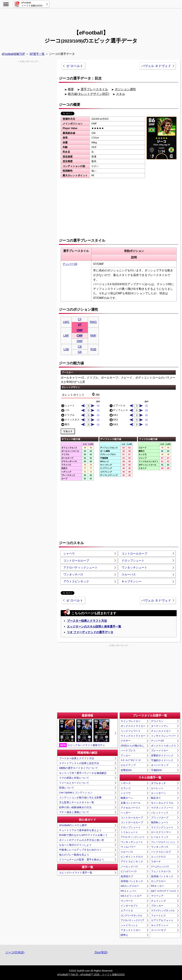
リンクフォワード (131, 731)
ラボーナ (156, 861)
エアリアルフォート (162, 920)
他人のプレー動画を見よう (74, 855)
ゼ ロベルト (75, 66)
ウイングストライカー (133, 736)
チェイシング (158, 901)
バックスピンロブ (161, 852)
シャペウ (69, 554)
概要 (71, 89)
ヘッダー (126, 813)
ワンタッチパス (73, 574)
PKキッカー (158, 886)
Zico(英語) (101, 952)
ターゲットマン (160, 726)
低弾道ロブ (127, 876)
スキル (121, 94)
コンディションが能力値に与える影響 (80, 797)
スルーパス (129, 574)
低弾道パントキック (162, 876)
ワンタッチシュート (134, 567)
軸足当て (156, 798)
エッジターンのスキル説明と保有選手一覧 (94, 626)
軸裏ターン (127, 798)
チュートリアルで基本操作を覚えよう (80, 830)
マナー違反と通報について (74, 812)
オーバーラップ (160, 765)
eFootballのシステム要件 (73, 825)
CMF (80, 336)
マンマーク (127, 901)
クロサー (126, 741)
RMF (93, 336)
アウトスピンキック (76, 581)
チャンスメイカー (161, 731)
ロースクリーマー (161, 832)
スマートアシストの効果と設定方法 (79, 763)
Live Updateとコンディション (76, 792)
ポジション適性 (125, 89)
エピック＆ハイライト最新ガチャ (84, 733)
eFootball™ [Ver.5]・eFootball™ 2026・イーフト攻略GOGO (91, 974)
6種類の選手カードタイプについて (79, 768)
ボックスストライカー (133, 726)
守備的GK (156, 770)
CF (80, 319)
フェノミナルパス (161, 871)
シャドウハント (129, 925)
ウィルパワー (128, 847)
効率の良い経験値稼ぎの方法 (75, 807)
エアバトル (127, 910)
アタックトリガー (131, 930)
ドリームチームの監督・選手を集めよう (82, 860)
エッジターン (158, 793)
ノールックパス (129, 866)
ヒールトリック (160, 837)
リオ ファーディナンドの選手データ (90, 632)
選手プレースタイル (94, 89)
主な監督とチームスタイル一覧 (77, 802)
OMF (80, 330)
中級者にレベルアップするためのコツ (80, 850)
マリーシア (157, 896)
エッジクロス (158, 857)
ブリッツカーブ (160, 818)
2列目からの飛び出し (133, 746)
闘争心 (124, 935)
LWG (66, 322)
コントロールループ (76, 561)
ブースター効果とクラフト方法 (87, 621)
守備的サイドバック (162, 760)
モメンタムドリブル (162, 803)
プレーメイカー (160, 750)
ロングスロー (158, 881)
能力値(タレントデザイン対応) (89, 94)
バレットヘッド (160, 813)
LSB (66, 349)
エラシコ (126, 788)
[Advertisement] (91, 17)
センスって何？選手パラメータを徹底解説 (83, 773)
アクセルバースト (131, 808)
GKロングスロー (130, 886)
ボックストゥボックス (163, 746)
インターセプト (129, 906)
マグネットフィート (162, 808)
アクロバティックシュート (80, 567)
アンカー (126, 755)
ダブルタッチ (158, 783)
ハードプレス (128, 750)
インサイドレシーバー (163, 736)
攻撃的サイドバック (162, 755)
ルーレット (157, 788)
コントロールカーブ (134, 554)
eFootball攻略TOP (13, 54)
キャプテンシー (132, 581)
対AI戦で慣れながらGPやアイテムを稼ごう (83, 835)
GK (80, 352)
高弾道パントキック (132, 881)
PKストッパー (129, 891)
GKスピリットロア (131, 896)
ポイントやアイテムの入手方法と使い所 (82, 840)
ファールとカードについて (74, 783)
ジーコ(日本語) (15, 952)
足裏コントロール (131, 803)
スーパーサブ (158, 930)
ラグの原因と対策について (74, 778)
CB (80, 347)
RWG (93, 322)
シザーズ (126, 783)
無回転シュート (160, 822)
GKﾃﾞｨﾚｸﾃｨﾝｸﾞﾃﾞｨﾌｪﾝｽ (163, 891)
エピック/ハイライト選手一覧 (76, 873)
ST (80, 325)
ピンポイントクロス (132, 857)
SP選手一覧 (37, 54)
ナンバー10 (70, 264)
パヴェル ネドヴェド (156, 66)
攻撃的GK (126, 770)
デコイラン (157, 721)
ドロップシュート (133, 561)
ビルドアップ (128, 765)
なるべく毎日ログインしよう (75, 845)
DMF (80, 341)
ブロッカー (157, 906)
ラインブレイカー (131, 721)
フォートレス (158, 915)
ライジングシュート (162, 827)
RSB (93, 349)
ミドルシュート (129, 832)
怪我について (67, 788)
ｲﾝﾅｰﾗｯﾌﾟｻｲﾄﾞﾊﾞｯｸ (131, 760)
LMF (66, 336)
